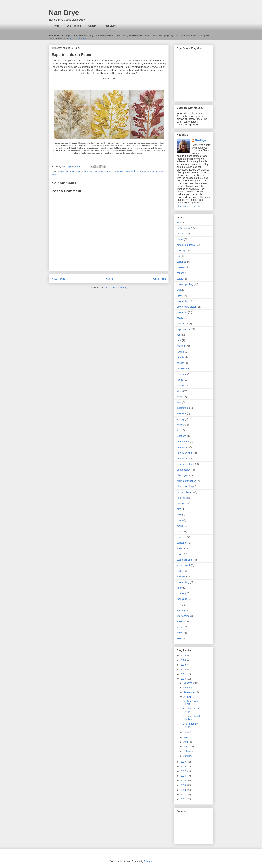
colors (180, 279)
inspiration (182, 408)
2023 (184, 665)
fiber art (181, 346)
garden (181, 363)
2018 (184, 766)
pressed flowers (185, 492)
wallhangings (184, 616)
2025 (184, 655)
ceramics (182, 262)
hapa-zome (183, 368)
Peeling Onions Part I (191, 703)
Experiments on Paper (191, 710)
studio (180, 571)
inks (179, 402)
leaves (180, 425)
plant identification (187, 481)
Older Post (160, 279)
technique (182, 599)
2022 (184, 670)
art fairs (181, 234)
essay (180, 318)
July (186, 732)
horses (181, 385)
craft (179, 290)
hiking (180, 380)
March (187, 746)
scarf (179, 532)
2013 (184, 790)
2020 (184, 679)
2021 (184, 674)
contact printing (85, 171)
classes (181, 267)
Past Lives (110, 26)
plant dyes (182, 475)
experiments (130, 171)
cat (179, 256)
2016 (184, 776)
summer (160, 171)
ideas (180, 391)
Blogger (148, 861)
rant (179, 509)
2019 (184, 762)
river (179, 515)
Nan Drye (64, 13)
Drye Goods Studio (78, 38)
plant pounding (185, 487)
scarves (181, 537)
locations (182, 436)
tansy (180, 588)
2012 (184, 794)
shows (180, 548)
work (54, 175)
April (186, 742)
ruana (180, 526)
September (190, 692)
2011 (184, 799)
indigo (180, 397)
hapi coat (182, 374)
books (180, 239)
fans (179, 340)
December (189, 683)
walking (181, 610)
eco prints (118, 171)
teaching (181, 593)
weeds (180, 621)
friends (181, 357)
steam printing (184, 560)
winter (180, 627)
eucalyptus (183, 324)
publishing (182, 498)
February (189, 751)
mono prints (183, 442)
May (186, 737)
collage (181, 273)
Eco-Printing (74, 26)
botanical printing (68, 171)
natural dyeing (184, 453)
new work (182, 458)
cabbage (182, 251)
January (188, 756)
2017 (184, 771)
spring (180, 554)
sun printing (183, 582)
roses (180, 520)
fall (178, 335)
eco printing (183, 301)
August (187, 697)
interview (182, 414)
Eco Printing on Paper (191, 725)
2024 (184, 660)
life (178, 430)
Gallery (92, 26)
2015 (184, 780)
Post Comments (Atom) (116, 287)
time (179, 605)
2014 (184, 785)
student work (184, 565)
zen (179, 638)
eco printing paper (103, 171)
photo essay (183, 470)
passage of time (185, 464)
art (178, 222)
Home (56, 26)
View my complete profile (190, 207)
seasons (181, 543)
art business (183, 228)
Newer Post (59, 279)
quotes (151, 171)
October (188, 688)
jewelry (181, 419)
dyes (179, 295)
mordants (142, 171)
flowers (181, 352)
